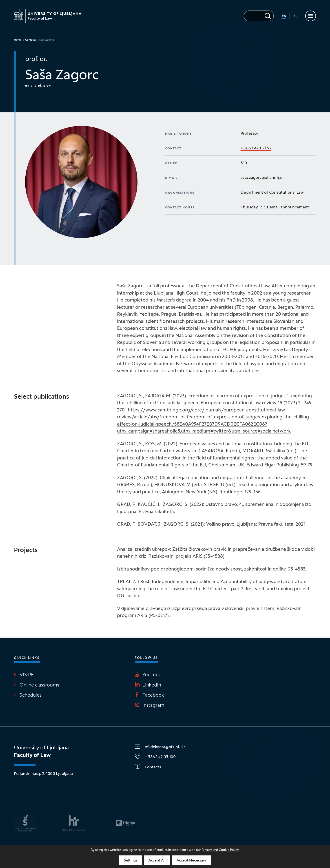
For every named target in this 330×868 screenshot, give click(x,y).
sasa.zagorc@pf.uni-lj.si (262, 178)
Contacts (30, 40)
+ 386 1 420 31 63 (256, 148)
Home (18, 40)
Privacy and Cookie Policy (220, 850)
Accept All (157, 861)
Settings (131, 861)
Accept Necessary (191, 861)
